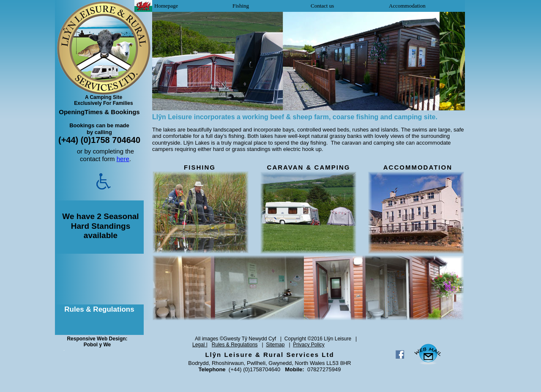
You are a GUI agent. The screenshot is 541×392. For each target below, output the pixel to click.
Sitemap (275, 345)
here (123, 159)
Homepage (166, 6)
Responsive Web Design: (97, 339)
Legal (199, 345)
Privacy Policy (309, 345)
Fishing (241, 6)
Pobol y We (97, 345)
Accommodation (407, 6)
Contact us (322, 6)
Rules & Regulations (235, 345)
